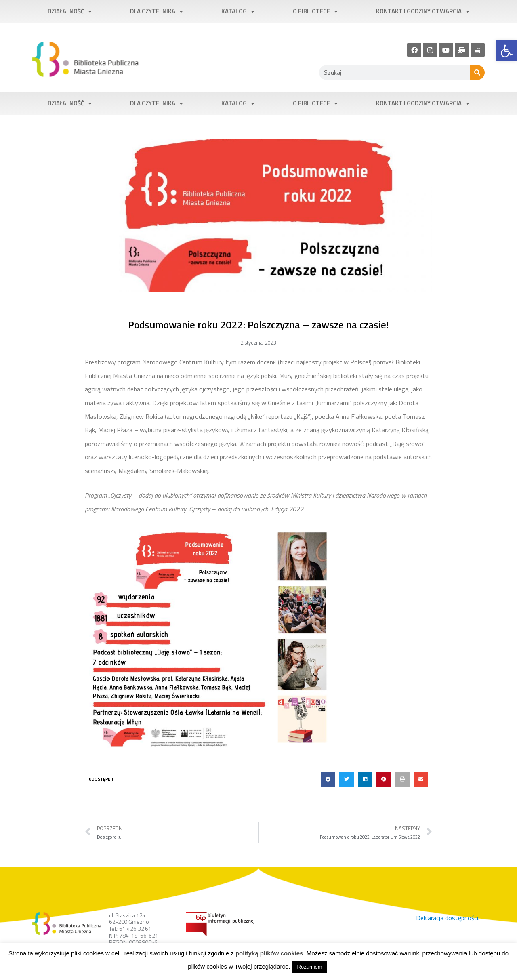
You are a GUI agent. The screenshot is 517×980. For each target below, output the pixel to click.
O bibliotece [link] (315, 12)
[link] (506, 51)
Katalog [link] (238, 12)
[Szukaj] (477, 73)
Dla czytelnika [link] (157, 12)
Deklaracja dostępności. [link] (448, 918)
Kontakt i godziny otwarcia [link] (423, 12)
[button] (328, 779)
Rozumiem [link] (310, 967)
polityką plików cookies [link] (269, 953)
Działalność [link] (70, 12)
